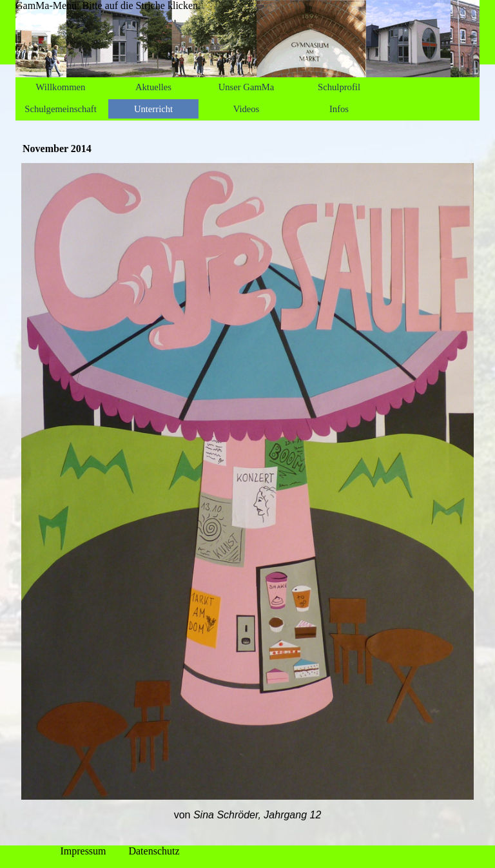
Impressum (83, 851)
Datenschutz (154, 851)
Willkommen (61, 87)
